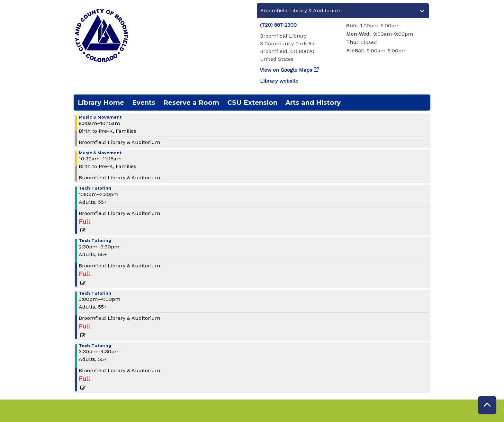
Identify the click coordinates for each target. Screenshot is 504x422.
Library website (279, 81)
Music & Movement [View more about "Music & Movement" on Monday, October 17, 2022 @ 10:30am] (100, 153)
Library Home (101, 103)
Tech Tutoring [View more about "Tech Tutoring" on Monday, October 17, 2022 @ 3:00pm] (95, 294)
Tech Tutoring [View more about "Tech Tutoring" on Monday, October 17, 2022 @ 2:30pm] (95, 241)
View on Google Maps (286, 70)
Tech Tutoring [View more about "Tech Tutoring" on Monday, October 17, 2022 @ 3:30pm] (95, 346)
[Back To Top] (487, 405)
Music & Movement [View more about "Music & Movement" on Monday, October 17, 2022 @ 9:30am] (100, 117)
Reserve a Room (191, 103)
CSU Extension (252, 103)
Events (144, 103)
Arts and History (313, 103)
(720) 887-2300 (278, 25)
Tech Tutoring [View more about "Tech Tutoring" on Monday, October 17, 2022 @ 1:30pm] (95, 189)
